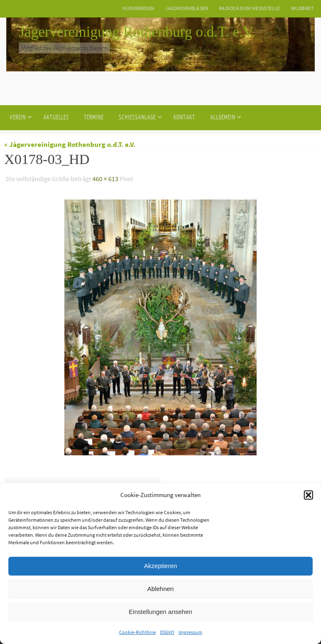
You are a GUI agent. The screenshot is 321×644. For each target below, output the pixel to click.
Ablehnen (160, 589)
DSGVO (167, 632)
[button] (308, 495)
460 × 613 (105, 179)
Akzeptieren (160, 566)
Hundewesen (138, 8)
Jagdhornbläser (187, 8)
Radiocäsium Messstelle (250, 8)
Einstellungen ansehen (160, 612)
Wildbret (302, 8)
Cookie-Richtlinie (138, 632)
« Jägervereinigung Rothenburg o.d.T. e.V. (70, 144)
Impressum (190, 632)
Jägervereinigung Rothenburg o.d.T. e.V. (137, 32)
